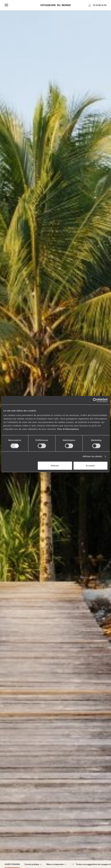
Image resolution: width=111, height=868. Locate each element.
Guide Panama (12, 864)
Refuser (55, 466)
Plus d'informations (68, 429)
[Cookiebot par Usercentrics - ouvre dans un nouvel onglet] (95, 400)
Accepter (90, 466)
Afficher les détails (92, 456)
